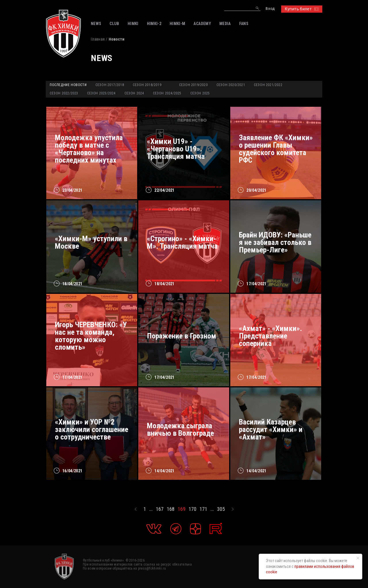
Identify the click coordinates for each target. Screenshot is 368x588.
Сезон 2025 (200, 93)
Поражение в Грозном (182, 336)
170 (192, 509)
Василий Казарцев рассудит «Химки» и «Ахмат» (271, 429)
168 (171, 509)
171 (203, 509)
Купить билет (302, 9)
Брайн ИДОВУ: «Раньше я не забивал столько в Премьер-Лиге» (275, 242)
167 (160, 509)
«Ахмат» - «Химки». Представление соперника (270, 336)
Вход (270, 9)
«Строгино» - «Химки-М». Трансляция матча (182, 242)
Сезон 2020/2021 (231, 85)
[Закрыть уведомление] (358, 558)
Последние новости (68, 85)
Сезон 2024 (134, 93)
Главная (98, 39)
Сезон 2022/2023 (64, 93)
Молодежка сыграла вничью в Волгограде (180, 429)
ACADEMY (202, 24)
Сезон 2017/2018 (110, 85)
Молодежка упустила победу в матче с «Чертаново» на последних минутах (89, 149)
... (151, 509)
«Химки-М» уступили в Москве (91, 242)
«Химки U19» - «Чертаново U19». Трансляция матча (176, 149)
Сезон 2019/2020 (193, 85)
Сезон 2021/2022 (268, 85)
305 (221, 509)
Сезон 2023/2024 (101, 93)
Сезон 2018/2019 (147, 85)
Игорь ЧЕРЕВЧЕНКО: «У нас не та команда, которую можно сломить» (91, 336)
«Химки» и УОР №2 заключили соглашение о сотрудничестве (92, 429)
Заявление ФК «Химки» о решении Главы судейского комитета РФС (276, 149)
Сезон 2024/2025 (167, 93)
